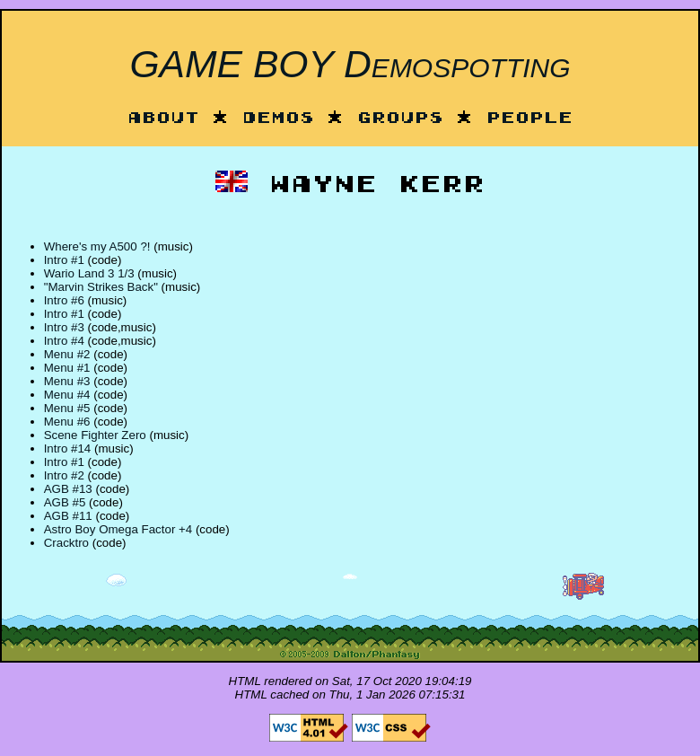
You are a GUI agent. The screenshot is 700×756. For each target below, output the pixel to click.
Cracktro (66, 543)
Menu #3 (67, 381)
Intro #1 (64, 260)
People (529, 119)
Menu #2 (67, 354)
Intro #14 (68, 448)
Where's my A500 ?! (97, 246)
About (163, 119)
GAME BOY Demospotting (350, 64)
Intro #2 (64, 475)
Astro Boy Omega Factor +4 (118, 529)
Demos (278, 119)
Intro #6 (64, 300)
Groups (400, 119)
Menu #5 (67, 408)
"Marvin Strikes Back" (101, 287)
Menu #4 (67, 395)
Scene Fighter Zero (95, 435)
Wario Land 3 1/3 (89, 273)
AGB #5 (65, 502)
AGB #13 (68, 489)
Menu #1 (67, 368)
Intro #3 (64, 327)
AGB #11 (68, 516)
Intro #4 (64, 341)
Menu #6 (67, 422)
